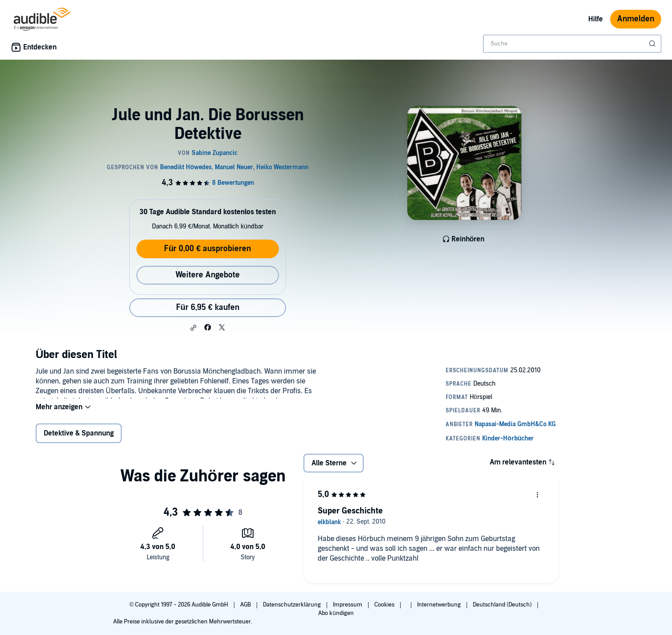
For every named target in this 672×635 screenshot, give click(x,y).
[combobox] (572, 44)
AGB (246, 605)
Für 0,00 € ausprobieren (207, 249)
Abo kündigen (336, 613)
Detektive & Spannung (79, 439)
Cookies (385, 605)
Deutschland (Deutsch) (503, 605)
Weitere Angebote (208, 275)
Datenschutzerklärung (293, 605)
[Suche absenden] (653, 44)
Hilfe (596, 19)
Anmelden (636, 19)
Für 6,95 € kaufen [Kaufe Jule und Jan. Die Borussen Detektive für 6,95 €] (208, 307)
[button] (193, 328)
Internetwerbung (440, 605)
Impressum (348, 605)
